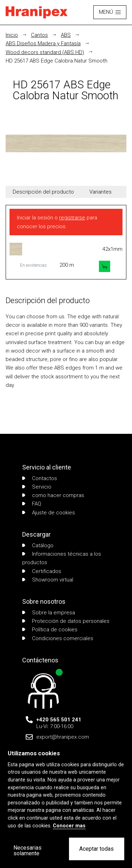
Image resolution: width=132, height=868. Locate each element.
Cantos (39, 35)
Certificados (42, 571)
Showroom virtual (48, 580)
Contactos (40, 478)
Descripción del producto (43, 192)
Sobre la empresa (49, 613)
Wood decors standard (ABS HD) (45, 52)
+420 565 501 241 (59, 720)
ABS (66, 35)
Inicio (12, 35)
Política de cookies (50, 630)
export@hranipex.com (63, 737)
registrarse (72, 218)
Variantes (100, 192)
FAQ (32, 504)
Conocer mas (69, 826)
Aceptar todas (96, 849)
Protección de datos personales (66, 621)
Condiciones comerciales (58, 638)
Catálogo (38, 545)
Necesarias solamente (27, 851)
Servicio (37, 487)
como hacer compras (53, 495)
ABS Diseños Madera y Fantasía (43, 43)
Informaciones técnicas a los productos (62, 558)
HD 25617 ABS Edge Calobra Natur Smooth (56, 61)
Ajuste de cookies (49, 513)
